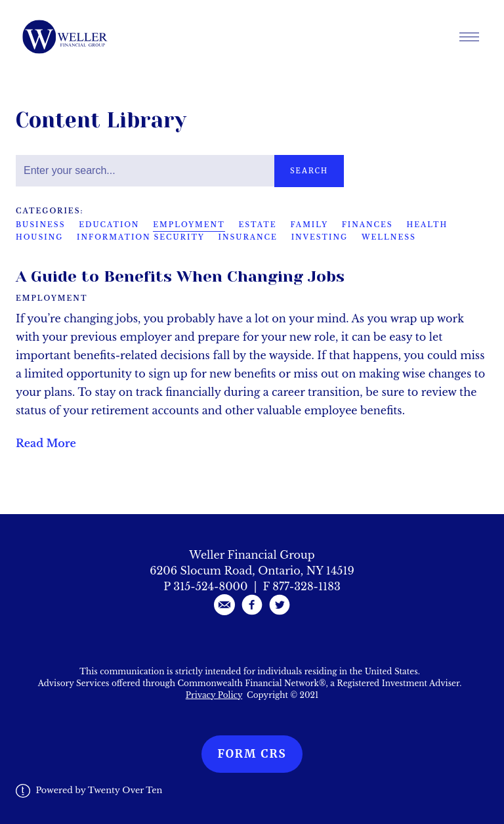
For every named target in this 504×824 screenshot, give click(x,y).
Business (41, 225)
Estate (258, 225)
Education (109, 225)
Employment (189, 225)
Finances (367, 225)
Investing (320, 237)
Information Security (141, 237)
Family (309, 225)
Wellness (389, 237)
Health (427, 225)
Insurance (248, 237)
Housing (39, 237)
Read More (46, 443)
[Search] (145, 171)
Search (309, 171)
